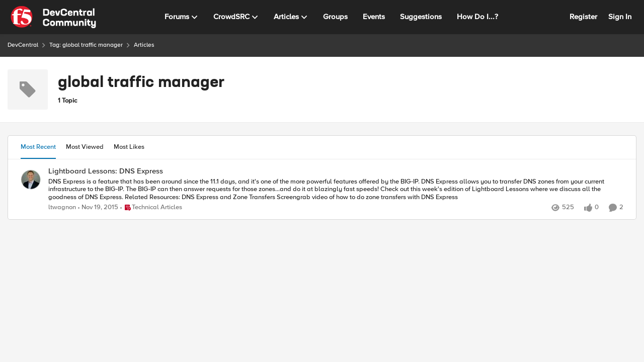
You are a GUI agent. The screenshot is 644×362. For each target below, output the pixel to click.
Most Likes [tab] (129, 147)
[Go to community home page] (53, 17)
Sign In (620, 17)
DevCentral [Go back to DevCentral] (23, 45)
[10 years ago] (98, 208)
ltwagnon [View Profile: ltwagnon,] (62, 207)
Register (583, 17)
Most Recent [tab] (38, 147)
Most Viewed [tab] (85, 147)
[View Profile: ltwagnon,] (31, 179)
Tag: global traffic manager (86, 45)
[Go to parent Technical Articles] (151, 208)
